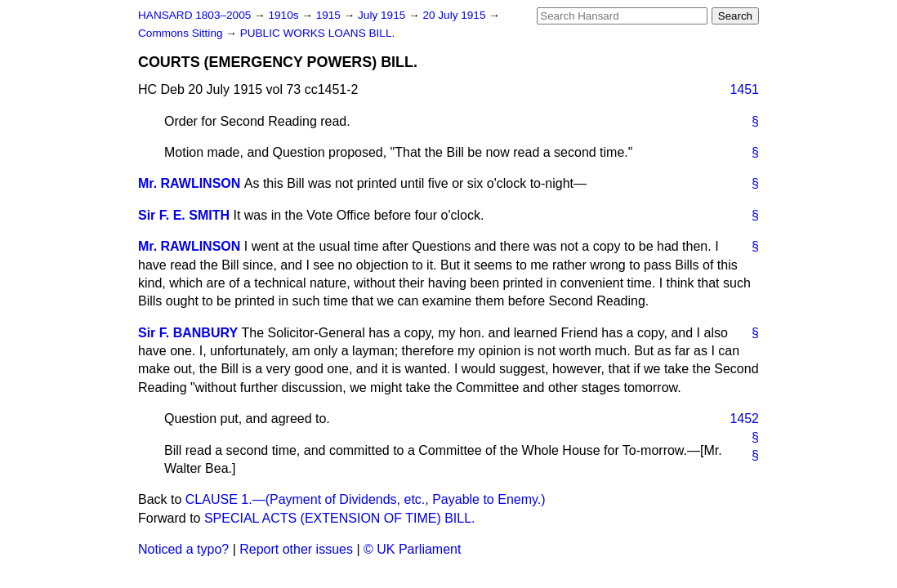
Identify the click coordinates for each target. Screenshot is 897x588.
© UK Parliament (412, 549)
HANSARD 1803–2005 (194, 15)
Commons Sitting (182, 33)
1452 (744, 419)
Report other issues (296, 549)
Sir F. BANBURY (188, 333)
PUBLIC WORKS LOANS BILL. (318, 33)
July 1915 (383, 15)
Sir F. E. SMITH (184, 215)
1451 (744, 89)
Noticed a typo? (183, 549)
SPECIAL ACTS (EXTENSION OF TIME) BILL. (340, 518)
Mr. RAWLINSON (189, 183)
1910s (285, 15)
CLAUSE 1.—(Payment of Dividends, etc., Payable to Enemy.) (366, 499)
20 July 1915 (455, 15)
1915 (330, 15)
